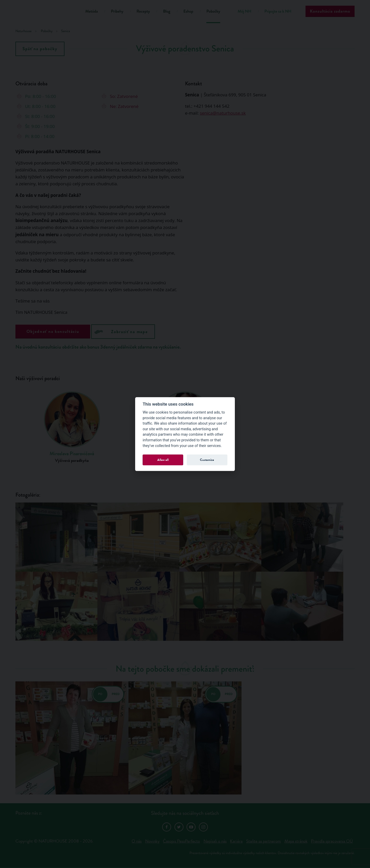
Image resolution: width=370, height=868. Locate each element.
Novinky (152, 841)
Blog (166, 11)
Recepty (143, 11)
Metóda (92, 11)
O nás (137, 841)
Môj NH (244, 11)
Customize (207, 460)
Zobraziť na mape (121, 331)
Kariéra (236, 841)
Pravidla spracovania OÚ (332, 841)
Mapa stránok (296, 841)
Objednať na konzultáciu (53, 331)
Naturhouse (24, 31)
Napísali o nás (215, 841)
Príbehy (117, 11)
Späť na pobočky (40, 49)
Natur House (44, 12)
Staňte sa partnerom (263, 841)
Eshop (188, 11)
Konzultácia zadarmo (330, 11)
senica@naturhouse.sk (223, 113)
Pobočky (213, 11)
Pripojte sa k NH (278, 11)
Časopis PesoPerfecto (181, 841)
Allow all (163, 460)
